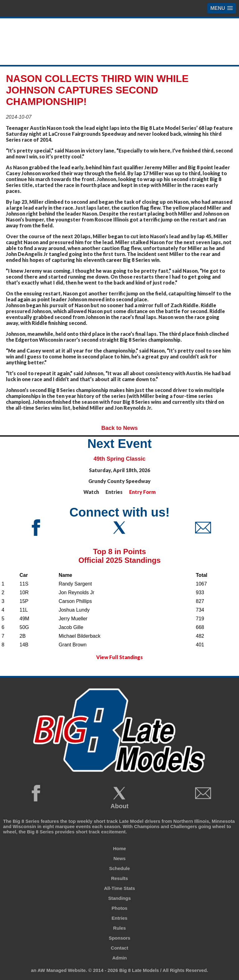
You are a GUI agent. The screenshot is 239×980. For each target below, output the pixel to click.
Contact (119, 948)
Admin (120, 958)
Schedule (120, 868)
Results (119, 878)
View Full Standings (119, 657)
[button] (222, 8)
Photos (120, 908)
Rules (120, 928)
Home (119, 848)
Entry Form (142, 492)
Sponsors (119, 938)
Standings (120, 898)
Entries (120, 918)
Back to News (119, 428)
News (119, 858)
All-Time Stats (119, 888)
